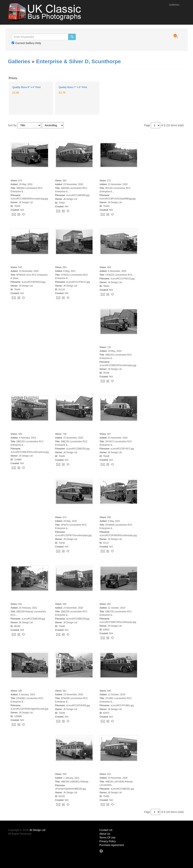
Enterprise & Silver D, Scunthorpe (78, 61)
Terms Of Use (107, 838)
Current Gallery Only (28, 43)
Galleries (174, 5)
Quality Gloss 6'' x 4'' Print (26, 87)
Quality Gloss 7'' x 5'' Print (73, 87)
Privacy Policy (108, 841)
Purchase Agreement (112, 845)
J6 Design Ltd (37, 830)
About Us (105, 834)
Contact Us (106, 830)
